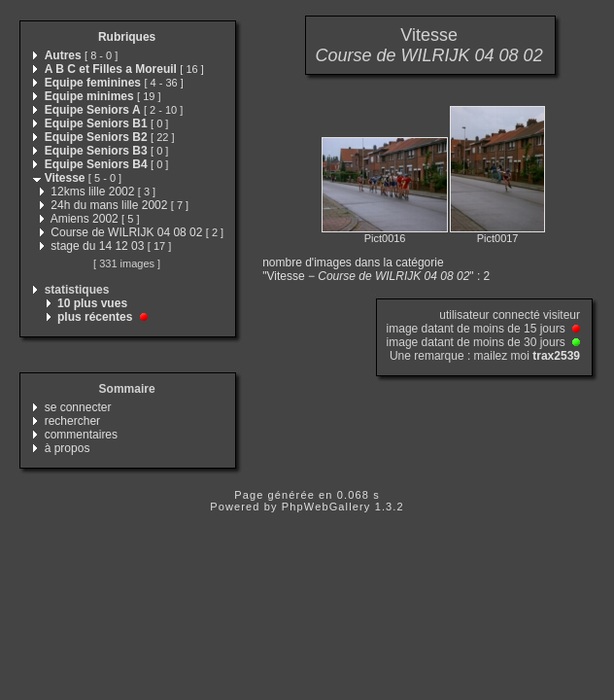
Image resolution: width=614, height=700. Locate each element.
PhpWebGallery (326, 507)
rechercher (72, 421)
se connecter (78, 407)
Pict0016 (385, 238)
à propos (68, 448)
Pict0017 (498, 238)
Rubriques (127, 37)
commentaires (81, 435)
